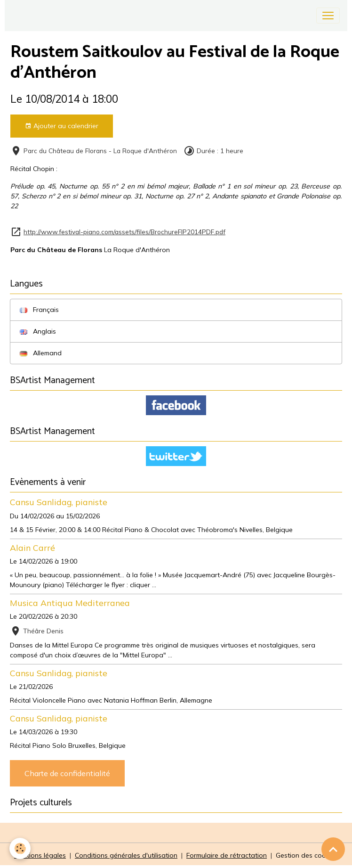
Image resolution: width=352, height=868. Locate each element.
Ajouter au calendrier (62, 126)
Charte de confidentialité (67, 773)
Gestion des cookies (307, 855)
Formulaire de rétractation (227, 855)
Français (39, 310)
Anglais (38, 331)
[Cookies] (20, 848)
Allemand (41, 353)
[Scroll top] (333, 849)
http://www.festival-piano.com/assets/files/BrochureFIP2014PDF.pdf (124, 232)
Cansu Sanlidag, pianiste (59, 502)
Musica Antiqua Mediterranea (70, 603)
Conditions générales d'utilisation (126, 855)
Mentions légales (40, 855)
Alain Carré (32, 548)
